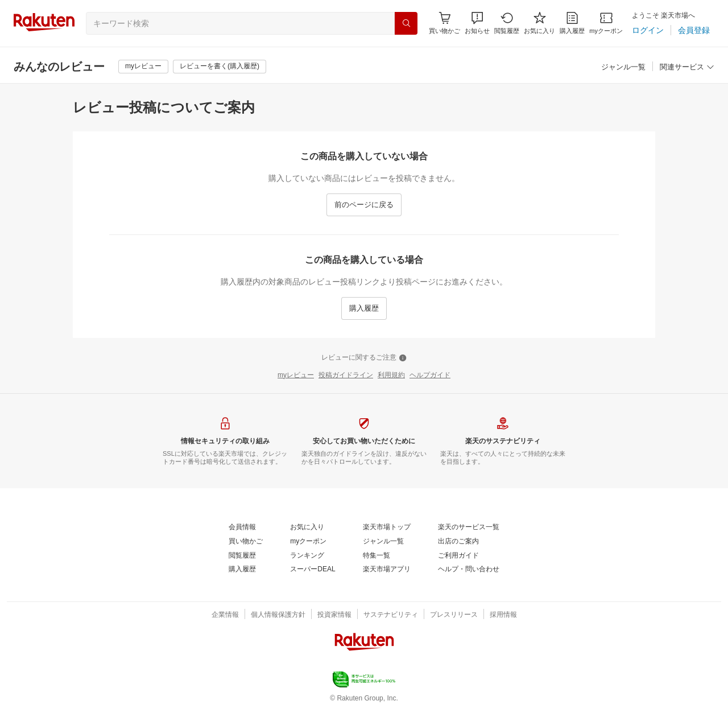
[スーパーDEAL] (313, 570)
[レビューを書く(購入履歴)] (220, 67)
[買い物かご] (246, 542)
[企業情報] (225, 615)
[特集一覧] (377, 556)
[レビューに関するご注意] (364, 358)
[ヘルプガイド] (430, 376)
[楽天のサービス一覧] (469, 527)
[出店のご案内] (458, 542)
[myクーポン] (606, 23)
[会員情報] (242, 527)
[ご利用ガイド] (458, 556)
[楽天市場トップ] (387, 527)
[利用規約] (391, 376)
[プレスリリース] (454, 615)
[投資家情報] (334, 615)
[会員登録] (694, 30)
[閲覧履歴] (507, 23)
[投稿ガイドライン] (346, 376)
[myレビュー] (143, 67)
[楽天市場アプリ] (387, 570)
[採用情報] (503, 615)
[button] (477, 23)
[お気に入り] (539, 23)
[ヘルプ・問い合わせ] (469, 570)
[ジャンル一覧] (623, 67)
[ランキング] (307, 556)
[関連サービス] (687, 67)
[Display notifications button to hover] (444, 23)
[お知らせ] (477, 23)
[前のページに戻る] (364, 205)
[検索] (406, 23)
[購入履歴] (572, 23)
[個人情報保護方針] (278, 615)
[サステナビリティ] (391, 615)
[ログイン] (648, 30)
